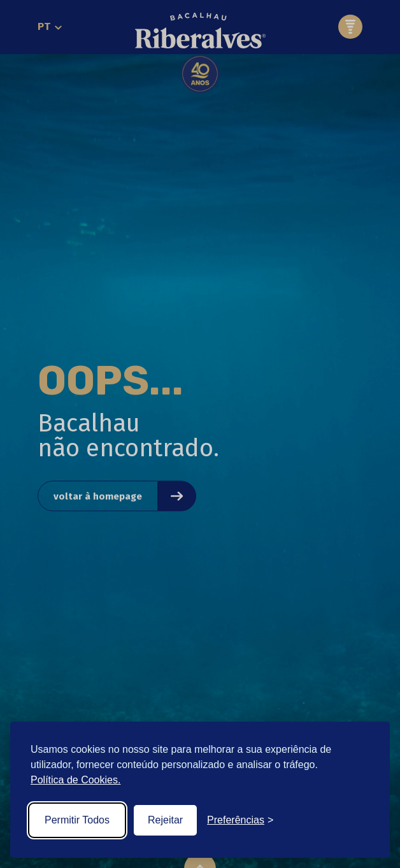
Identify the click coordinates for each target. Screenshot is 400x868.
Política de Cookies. (75, 780)
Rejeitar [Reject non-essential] (165, 820)
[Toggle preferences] (240, 820)
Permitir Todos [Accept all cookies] (77, 820)
